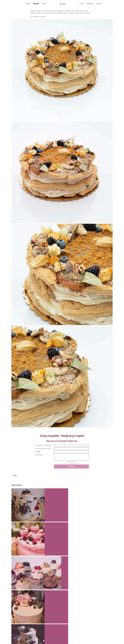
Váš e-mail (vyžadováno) (43, 449)
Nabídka (36, 4)
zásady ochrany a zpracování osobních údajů (71, 463)
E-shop (44, 4)
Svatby (28, 4)
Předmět (38, 452)
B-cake (63, 4)
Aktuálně (90, 4)
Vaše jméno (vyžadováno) (43, 445)
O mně (82, 4)
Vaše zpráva (39, 455)
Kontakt (99, 4)
